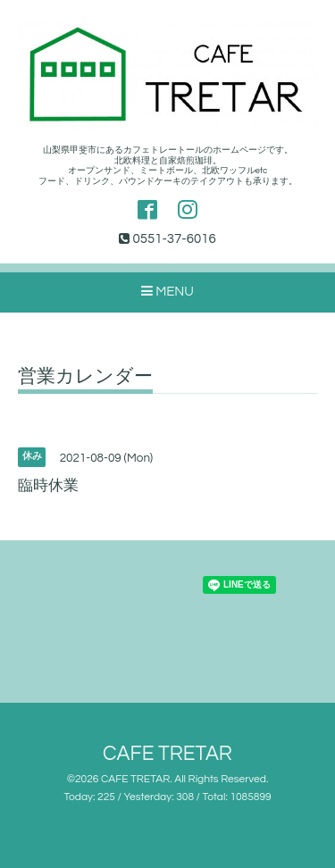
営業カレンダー (85, 376)
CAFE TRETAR (167, 754)
